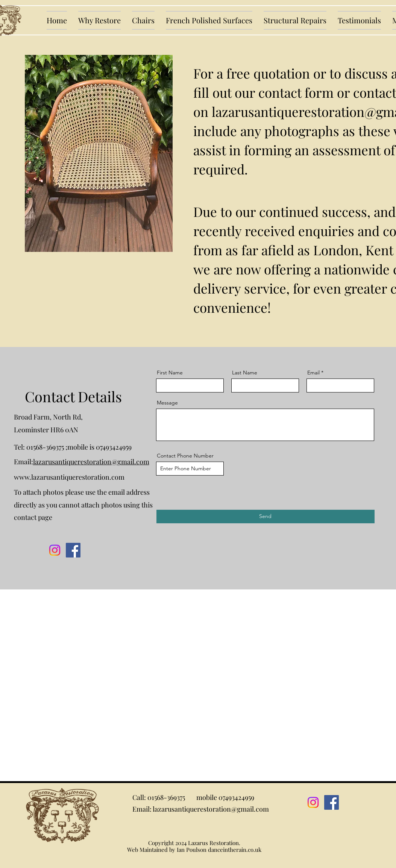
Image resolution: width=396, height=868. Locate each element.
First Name (170, 373)
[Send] (266, 517)
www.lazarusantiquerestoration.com (69, 477)
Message (167, 403)
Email (313, 373)
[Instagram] (55, 550)
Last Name (245, 373)
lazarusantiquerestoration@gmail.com (91, 462)
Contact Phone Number (185, 456)
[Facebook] (73, 550)
